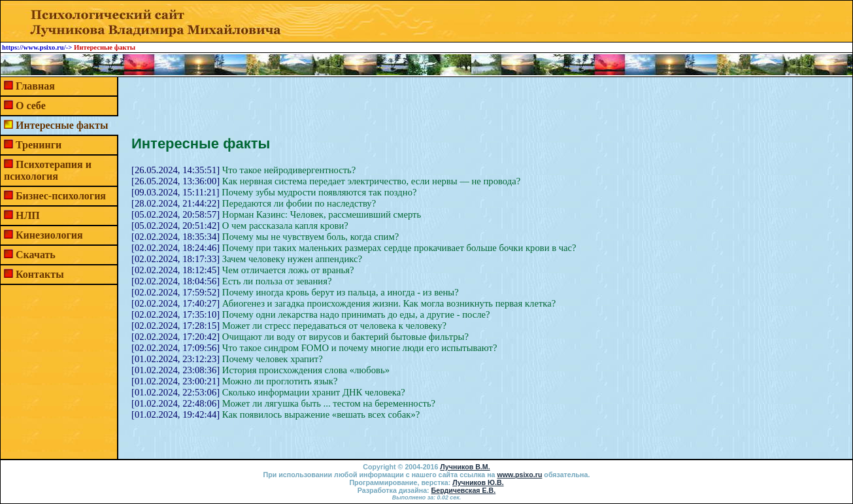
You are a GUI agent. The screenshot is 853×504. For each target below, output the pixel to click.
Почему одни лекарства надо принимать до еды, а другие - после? (356, 314)
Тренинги (39, 145)
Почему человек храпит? (273, 359)
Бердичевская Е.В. (464, 490)
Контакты (40, 274)
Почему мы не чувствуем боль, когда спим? (310, 237)
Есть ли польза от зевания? (277, 281)
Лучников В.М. (465, 467)
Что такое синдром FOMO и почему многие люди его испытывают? (360, 348)
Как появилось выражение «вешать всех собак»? (321, 414)
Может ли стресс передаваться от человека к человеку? (334, 326)
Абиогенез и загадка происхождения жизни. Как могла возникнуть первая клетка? (389, 303)
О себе (31, 106)
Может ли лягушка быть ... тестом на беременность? (329, 403)
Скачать (36, 255)
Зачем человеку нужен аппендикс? (292, 259)
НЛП (28, 215)
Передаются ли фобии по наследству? (299, 203)
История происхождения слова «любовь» (306, 370)
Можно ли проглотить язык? (280, 381)
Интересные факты (62, 125)
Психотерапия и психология (48, 170)
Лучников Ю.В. (478, 482)
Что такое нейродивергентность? (289, 170)
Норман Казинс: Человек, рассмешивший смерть (322, 214)
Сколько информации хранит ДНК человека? (314, 392)
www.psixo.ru (520, 475)
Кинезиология (49, 235)
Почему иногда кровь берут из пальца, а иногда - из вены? (341, 292)
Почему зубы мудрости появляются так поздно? (319, 192)
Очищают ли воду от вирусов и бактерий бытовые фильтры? (345, 337)
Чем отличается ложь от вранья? (288, 270)
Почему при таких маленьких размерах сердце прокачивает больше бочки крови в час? (399, 248)
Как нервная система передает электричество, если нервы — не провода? (371, 181)
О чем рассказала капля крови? (285, 226)
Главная (35, 86)
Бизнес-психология (61, 196)
